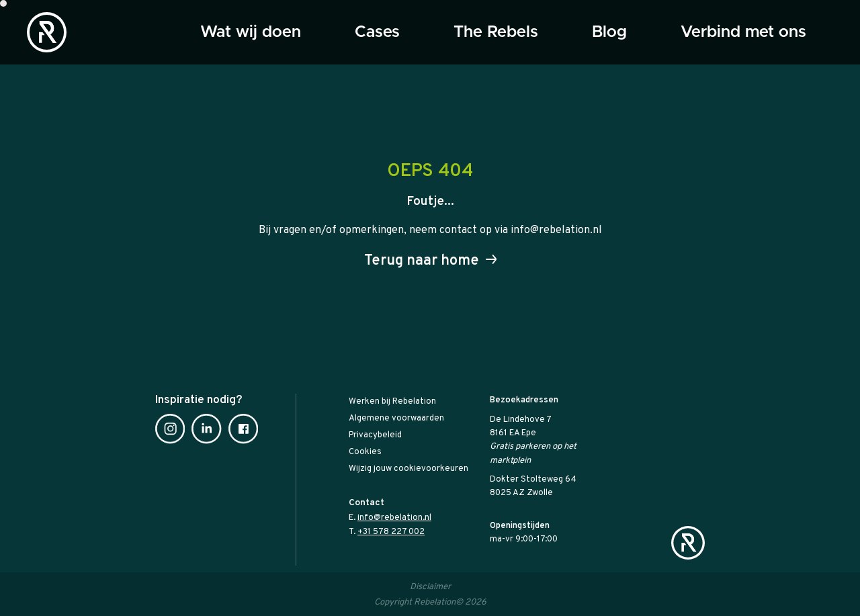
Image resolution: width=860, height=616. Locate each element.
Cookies (365, 452)
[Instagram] (170, 432)
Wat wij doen (251, 32)
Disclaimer (430, 587)
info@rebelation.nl (394, 518)
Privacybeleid (375, 435)
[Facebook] (243, 432)
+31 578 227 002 (391, 532)
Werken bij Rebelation (392, 402)
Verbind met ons (743, 32)
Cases (377, 32)
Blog (609, 32)
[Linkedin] (206, 432)
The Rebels (496, 32)
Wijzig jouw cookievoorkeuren (408, 469)
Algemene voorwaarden (396, 419)
